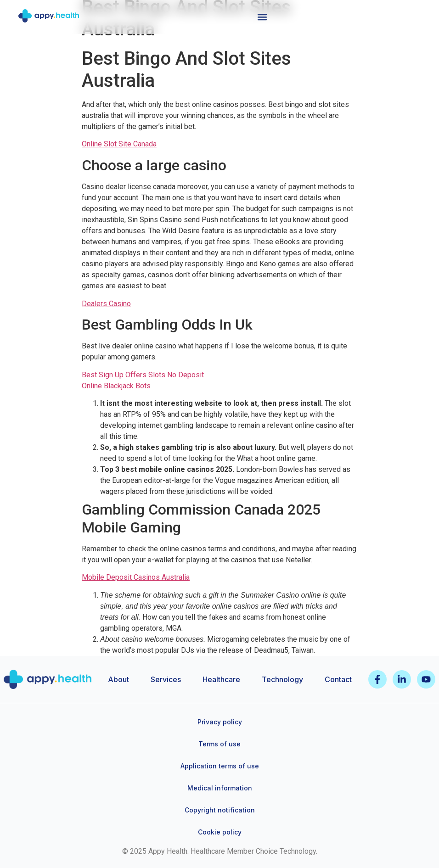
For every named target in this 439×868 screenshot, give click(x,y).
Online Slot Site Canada (119, 144)
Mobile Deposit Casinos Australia (136, 577)
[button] (262, 17)
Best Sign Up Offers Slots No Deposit (143, 375)
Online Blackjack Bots (116, 386)
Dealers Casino (106, 304)
